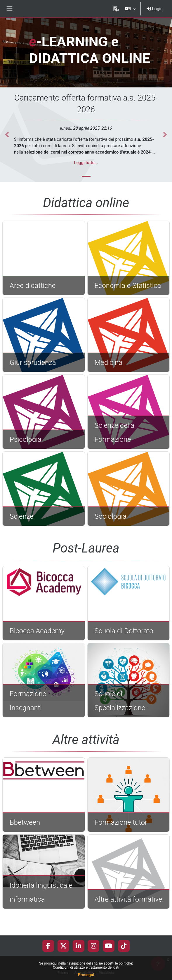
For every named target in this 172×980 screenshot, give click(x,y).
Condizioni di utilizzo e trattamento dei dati (86, 967)
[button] (130, 9)
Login (155, 9)
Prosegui (86, 975)
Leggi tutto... (86, 163)
